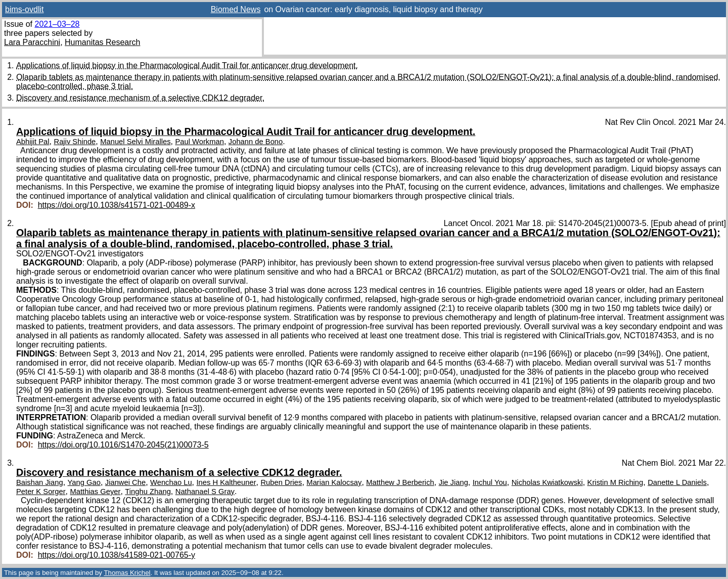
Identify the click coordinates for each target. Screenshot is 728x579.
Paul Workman (199, 142)
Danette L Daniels (677, 482)
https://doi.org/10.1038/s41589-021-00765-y (117, 555)
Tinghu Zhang (148, 492)
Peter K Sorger (41, 492)
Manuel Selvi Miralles (135, 142)
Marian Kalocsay (334, 482)
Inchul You (490, 482)
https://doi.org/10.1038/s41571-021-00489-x (117, 205)
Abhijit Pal (33, 142)
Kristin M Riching (616, 482)
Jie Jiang (453, 482)
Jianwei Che (125, 482)
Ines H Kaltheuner (226, 482)
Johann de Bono (256, 142)
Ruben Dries (281, 482)
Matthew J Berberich (400, 482)
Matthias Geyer (95, 492)
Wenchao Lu (171, 482)
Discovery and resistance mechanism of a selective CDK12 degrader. (140, 98)
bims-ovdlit (24, 9)
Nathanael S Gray (205, 492)
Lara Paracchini (32, 42)
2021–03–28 (57, 24)
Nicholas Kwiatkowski (547, 482)
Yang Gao (84, 482)
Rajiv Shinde (75, 142)
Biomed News (236, 9)
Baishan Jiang (40, 482)
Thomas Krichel (127, 573)
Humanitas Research (102, 42)
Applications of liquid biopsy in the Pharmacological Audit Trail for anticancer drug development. (187, 65)
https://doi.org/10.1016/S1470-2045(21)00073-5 (123, 445)
